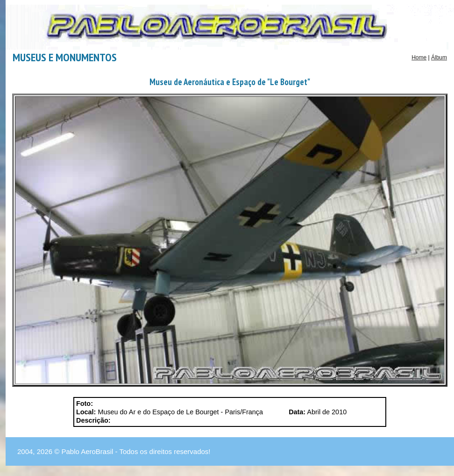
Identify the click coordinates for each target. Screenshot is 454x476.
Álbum (439, 58)
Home (419, 58)
